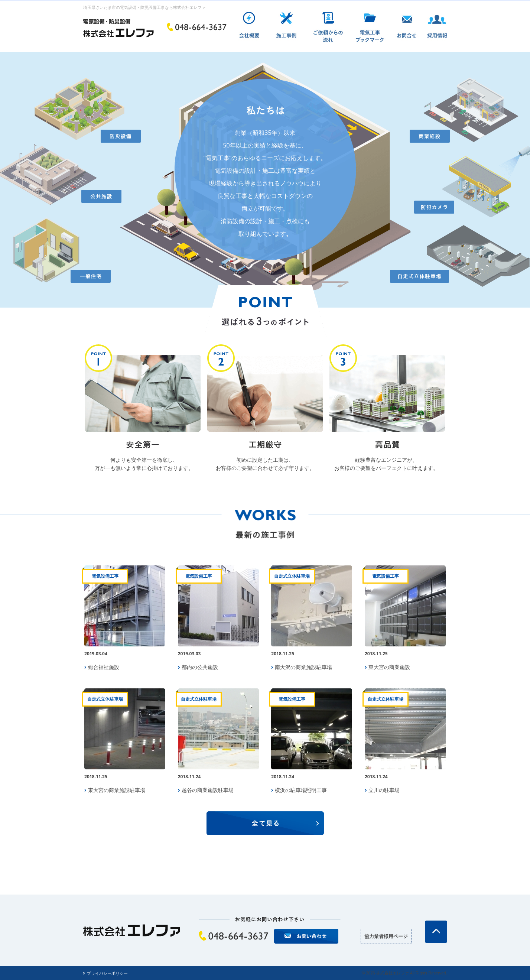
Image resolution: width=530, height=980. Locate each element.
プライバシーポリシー (107, 973)
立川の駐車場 (384, 790)
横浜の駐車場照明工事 (301, 790)
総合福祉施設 (104, 667)
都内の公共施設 (200, 667)
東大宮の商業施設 (389, 667)
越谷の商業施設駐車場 (208, 790)
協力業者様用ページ (386, 936)
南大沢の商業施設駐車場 (303, 667)
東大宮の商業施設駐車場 (117, 790)
